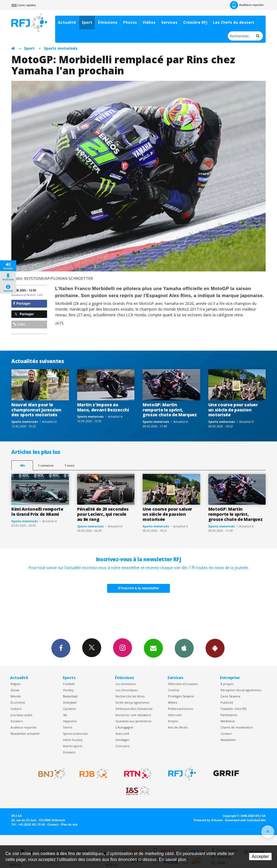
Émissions (108, 22)
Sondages (122, 740)
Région (16, 684)
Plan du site (69, 824)
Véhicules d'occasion (183, 684)
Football (69, 684)
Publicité (227, 702)
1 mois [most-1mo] (69, 465)
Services (169, 22)
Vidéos (149, 22)
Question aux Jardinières (133, 721)
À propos (227, 684)
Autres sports (73, 746)
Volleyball (70, 702)
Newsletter (228, 740)
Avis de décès (178, 727)
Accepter (260, 857)
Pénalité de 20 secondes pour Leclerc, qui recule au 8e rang (103, 514)
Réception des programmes (241, 690)
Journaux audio (22, 715)
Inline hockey (73, 740)
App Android (215, 648)
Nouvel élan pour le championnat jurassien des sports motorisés (36, 410)
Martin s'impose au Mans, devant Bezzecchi (103, 407)
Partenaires (229, 715)
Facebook (61, 648)
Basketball (70, 696)
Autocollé (122, 734)
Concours (122, 746)
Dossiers (17, 721)
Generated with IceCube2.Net (245, 820)
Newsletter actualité (25, 734)
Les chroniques (127, 690)
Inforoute (175, 715)
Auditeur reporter (24, 727)
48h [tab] (22, 465)
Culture (16, 709)
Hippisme (70, 721)
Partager (22, 303)
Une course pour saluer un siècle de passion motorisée (233, 410)
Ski (65, 715)
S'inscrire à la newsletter (138, 588)
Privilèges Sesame (181, 696)
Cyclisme (69, 709)
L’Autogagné (124, 727)
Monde (16, 696)
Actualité (67, 22)
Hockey (68, 690)
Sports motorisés (61, 48)
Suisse (15, 690)
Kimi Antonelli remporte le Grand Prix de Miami (37, 512)
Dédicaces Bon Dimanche (134, 709)
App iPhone (184, 648)
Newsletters (153, 648)
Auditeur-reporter (247, 5)
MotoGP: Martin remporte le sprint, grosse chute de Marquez (170, 410)
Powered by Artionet (208, 820)
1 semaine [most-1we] (46, 465)
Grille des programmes (132, 702)
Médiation (228, 721)
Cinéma (174, 690)
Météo (173, 702)
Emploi (173, 721)
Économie (18, 702)
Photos (130, 22)
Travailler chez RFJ (233, 709)
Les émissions (126, 684)
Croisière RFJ (195, 22)
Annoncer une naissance (133, 715)
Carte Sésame (230, 696)
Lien (19, 324)
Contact (226, 734)
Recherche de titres (130, 696)
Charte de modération (237, 727)
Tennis (68, 727)
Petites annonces (180, 709)
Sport (87, 22)
